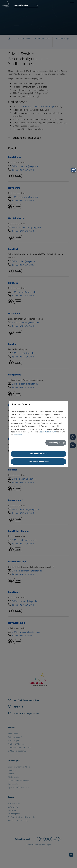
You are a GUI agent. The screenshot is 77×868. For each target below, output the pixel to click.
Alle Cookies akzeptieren (39, 462)
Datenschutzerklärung (47, 432)
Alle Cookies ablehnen (39, 454)
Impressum (17, 435)
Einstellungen (55, 443)
